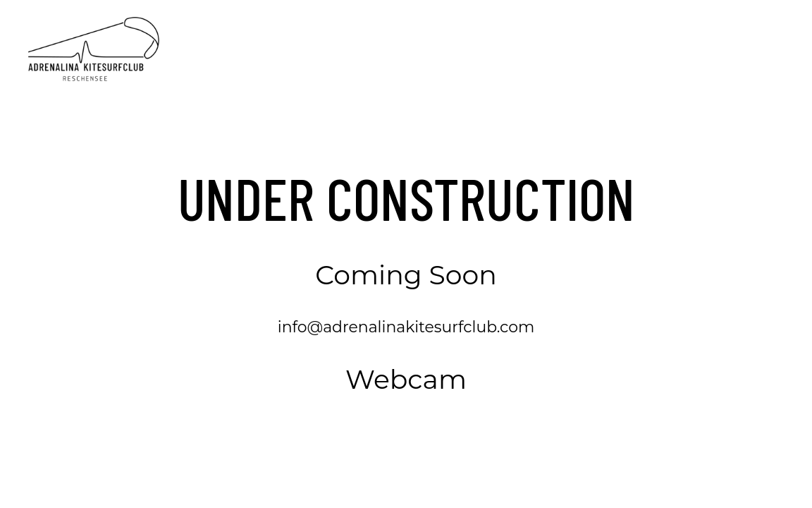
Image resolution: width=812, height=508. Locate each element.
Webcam (406, 379)
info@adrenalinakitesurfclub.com (406, 327)
